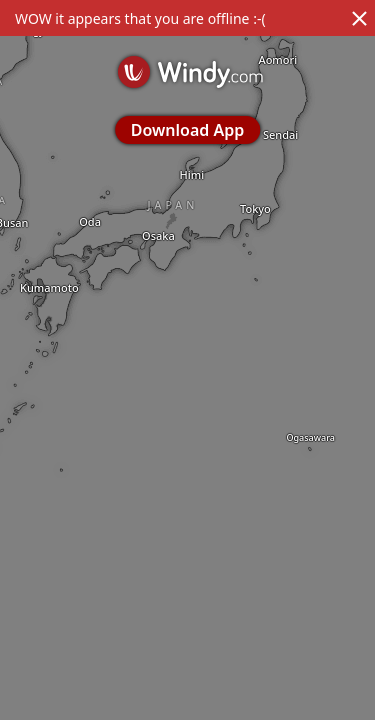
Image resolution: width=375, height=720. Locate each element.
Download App (187, 130)
